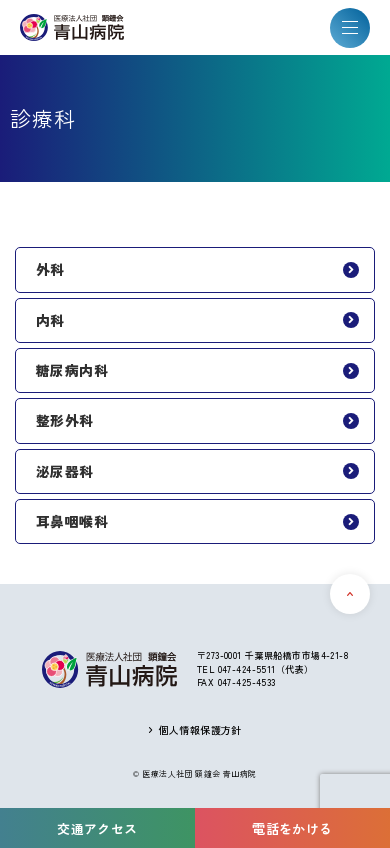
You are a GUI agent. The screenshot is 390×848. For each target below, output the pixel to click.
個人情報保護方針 (200, 730)
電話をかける (292, 828)
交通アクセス (97, 828)
